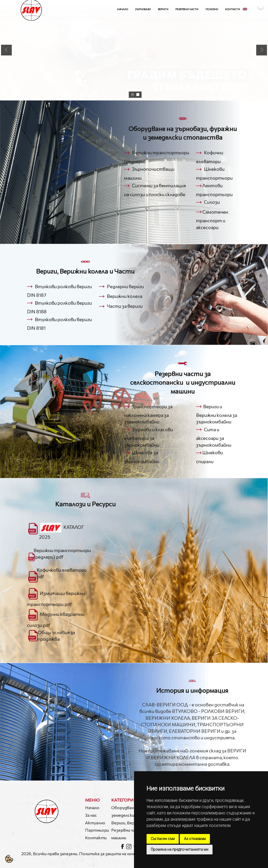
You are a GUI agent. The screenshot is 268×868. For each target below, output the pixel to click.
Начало (122, 9)
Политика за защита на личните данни (117, 853)
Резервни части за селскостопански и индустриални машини (183, 382)
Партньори (97, 830)
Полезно (212, 9)
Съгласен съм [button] (163, 839)
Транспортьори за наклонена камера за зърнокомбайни (148, 414)
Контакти (233, 9)
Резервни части (187, 9)
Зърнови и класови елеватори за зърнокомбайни (149, 437)
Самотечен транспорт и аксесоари (212, 220)
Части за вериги (125, 306)
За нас (91, 815)
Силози (212, 202)
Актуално (95, 823)
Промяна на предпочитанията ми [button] (180, 849)
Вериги (163, 9)
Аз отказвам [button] (195, 839)
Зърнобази (143, 9)
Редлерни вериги (125, 286)
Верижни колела (125, 296)
